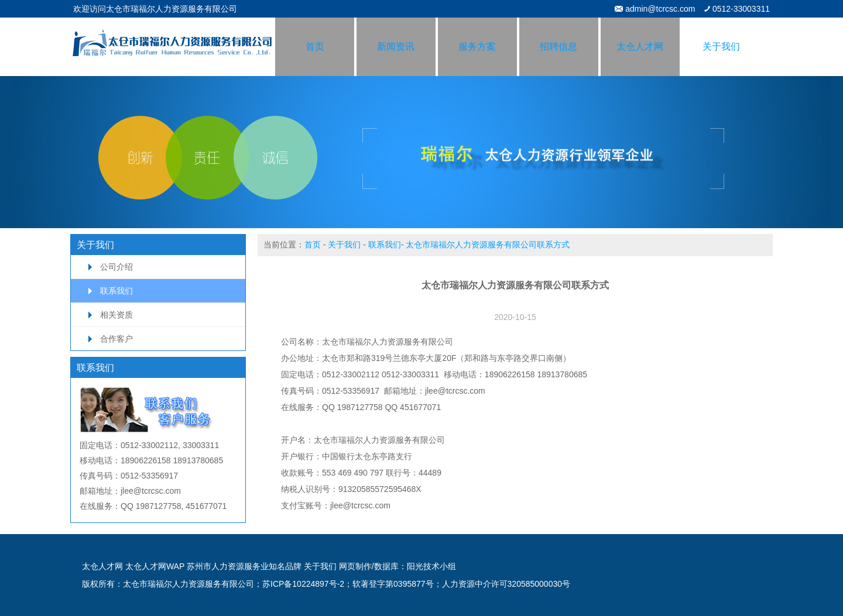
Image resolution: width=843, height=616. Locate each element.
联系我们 (116, 291)
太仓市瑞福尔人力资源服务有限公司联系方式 (488, 245)
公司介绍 (116, 267)
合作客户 (116, 339)
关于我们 (344, 245)
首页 (313, 245)
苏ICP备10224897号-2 (303, 584)
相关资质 (116, 315)
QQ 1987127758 (352, 407)
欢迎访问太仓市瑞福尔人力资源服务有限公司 (155, 9)
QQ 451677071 (413, 407)
